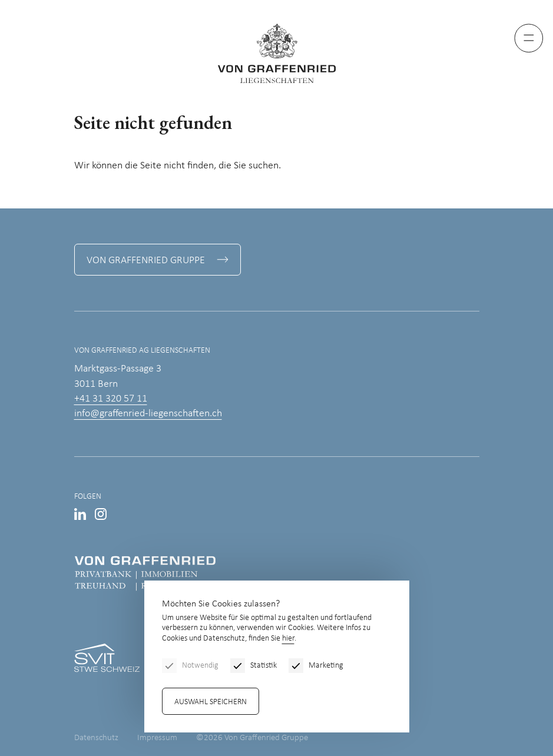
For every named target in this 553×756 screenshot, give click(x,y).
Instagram (101, 514)
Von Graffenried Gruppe (146, 261)
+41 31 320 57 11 (111, 399)
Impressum (157, 738)
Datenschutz (96, 738)
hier (288, 639)
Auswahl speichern (211, 702)
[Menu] (529, 38)
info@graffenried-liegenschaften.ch (148, 414)
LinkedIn (80, 514)
